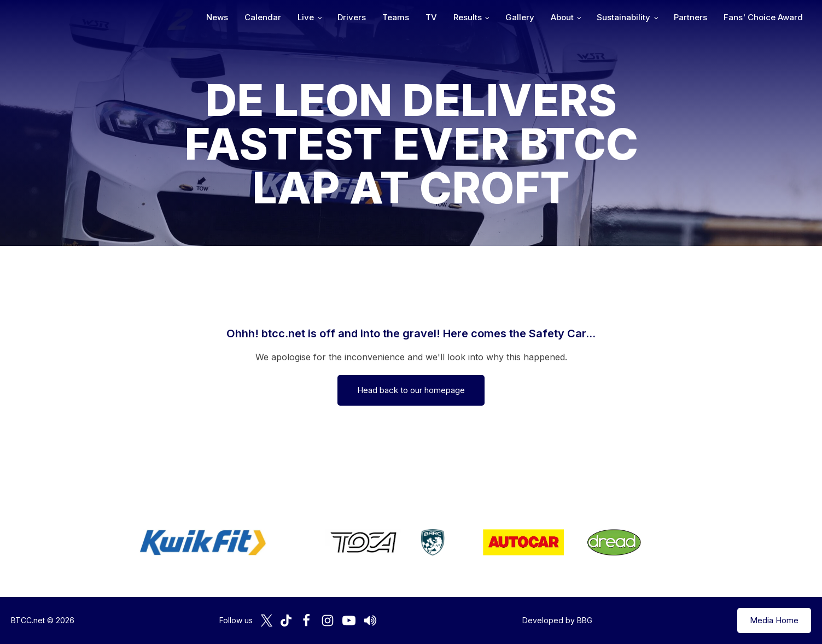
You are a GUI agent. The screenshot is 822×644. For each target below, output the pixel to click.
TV (431, 17)
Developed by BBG (557, 620)
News (217, 17)
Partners (690, 17)
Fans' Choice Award (763, 17)
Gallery (520, 17)
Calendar (263, 17)
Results (468, 17)
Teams (396, 17)
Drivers (352, 17)
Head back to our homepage (411, 390)
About (562, 17)
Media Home (774, 620)
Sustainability (623, 17)
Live (306, 17)
